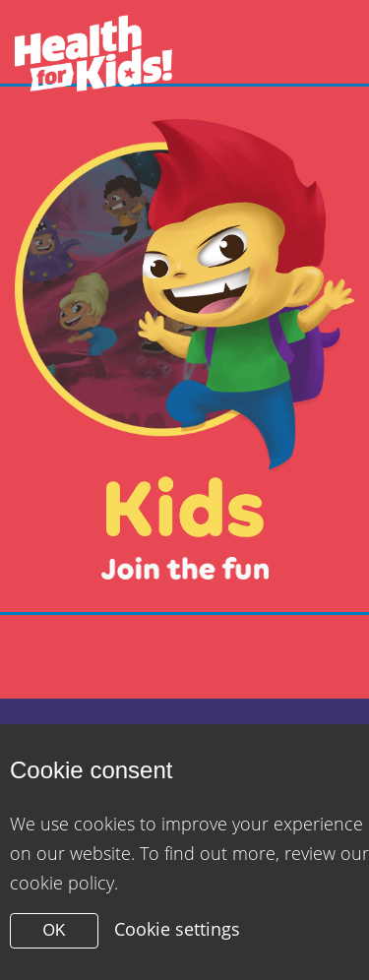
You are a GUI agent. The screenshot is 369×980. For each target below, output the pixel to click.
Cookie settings (177, 929)
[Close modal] (184, 349)
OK (54, 930)
